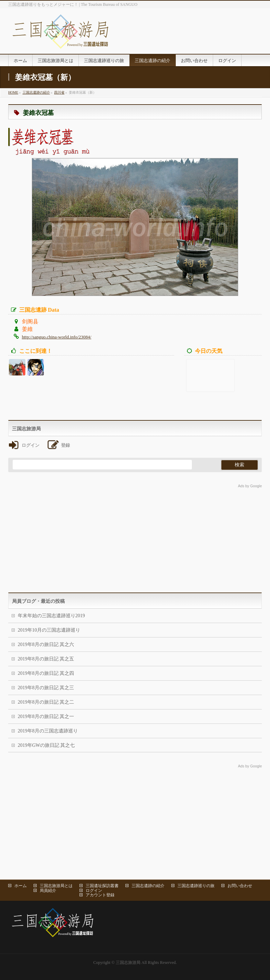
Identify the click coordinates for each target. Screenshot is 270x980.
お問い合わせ (240, 886)
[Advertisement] (135, 538)
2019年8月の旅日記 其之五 (46, 659)
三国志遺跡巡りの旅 (196, 886)
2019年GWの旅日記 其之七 (46, 745)
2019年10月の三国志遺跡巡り (49, 630)
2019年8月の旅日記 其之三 (46, 688)
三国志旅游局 (128, 963)
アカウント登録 (100, 895)
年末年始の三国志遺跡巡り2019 (51, 616)
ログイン (94, 891)
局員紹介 (48, 891)
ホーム (21, 886)
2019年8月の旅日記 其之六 (46, 644)
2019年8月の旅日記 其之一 (46, 716)
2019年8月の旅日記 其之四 (46, 673)
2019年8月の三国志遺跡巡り (48, 731)
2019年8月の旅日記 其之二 (46, 702)
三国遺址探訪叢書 (102, 886)
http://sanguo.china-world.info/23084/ (57, 337)
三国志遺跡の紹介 (148, 886)
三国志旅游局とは (56, 886)
